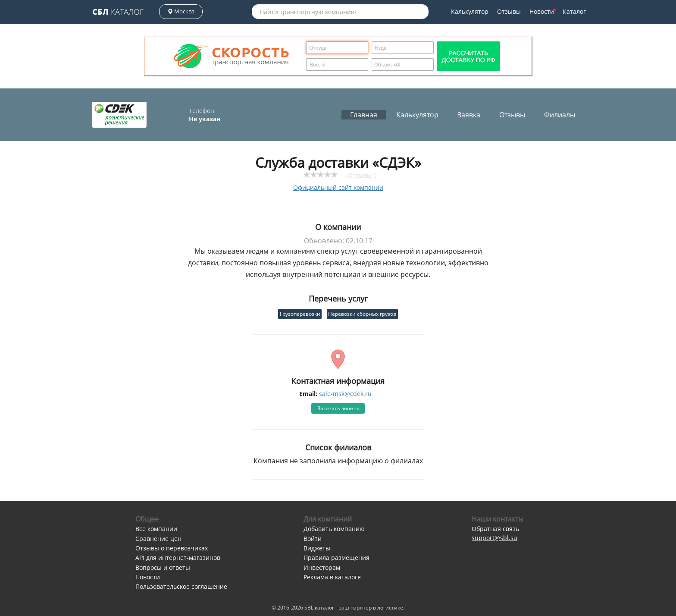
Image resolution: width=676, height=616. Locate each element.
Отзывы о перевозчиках (172, 548)
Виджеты (317, 548)
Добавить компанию (334, 529)
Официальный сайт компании (338, 187)
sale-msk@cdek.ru (345, 394)
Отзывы (509, 11)
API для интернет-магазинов (178, 558)
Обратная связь (495, 529)
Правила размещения (336, 558)
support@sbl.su (494, 538)
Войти (313, 539)
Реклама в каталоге (332, 577)
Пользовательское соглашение (181, 586)
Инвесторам (322, 567)
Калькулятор (470, 11)
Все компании (156, 529)
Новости (543, 11)
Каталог (118, 12)
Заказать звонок (338, 408)
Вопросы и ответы (163, 567)
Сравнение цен (158, 539)
